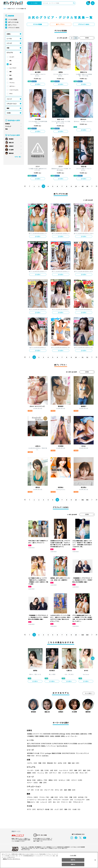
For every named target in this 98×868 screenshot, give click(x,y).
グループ (49, 790)
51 (83, 357)
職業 (8, 108)
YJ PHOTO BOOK (46, 744)
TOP (4, 9)
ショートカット (13, 68)
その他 (9, 113)
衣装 (8, 48)
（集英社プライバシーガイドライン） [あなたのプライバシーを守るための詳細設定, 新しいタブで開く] (11, 859)
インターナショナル (14, 90)
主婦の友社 (83, 734)
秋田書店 (30, 734)
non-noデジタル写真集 (83, 744)
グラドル (33, 797)
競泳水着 (52, 763)
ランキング (8, 126)
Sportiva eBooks (62, 746)
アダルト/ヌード (77, 802)
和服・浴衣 (73, 763)
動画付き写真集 (56, 753)
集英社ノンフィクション (48, 746)
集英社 (77, 734)
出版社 (9, 34)
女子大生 (82, 797)
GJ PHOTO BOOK (57, 744)
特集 (6, 129)
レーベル (9, 39)
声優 (73, 797)
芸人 (56, 802)
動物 (68, 809)
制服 (42, 763)
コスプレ (32, 763)
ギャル (11, 94)
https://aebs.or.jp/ (25, 849)
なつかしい (64, 780)
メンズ (59, 809)
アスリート (66, 802)
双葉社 (63, 736)
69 (87, 186)
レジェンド (46, 802)
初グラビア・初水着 (45, 809)
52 (87, 357)
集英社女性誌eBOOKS (34, 746)
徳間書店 (42, 736)
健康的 (11, 79)
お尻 (10, 64)
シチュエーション (12, 104)
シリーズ (9, 43)
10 (76, 186)
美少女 (32, 780)
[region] (49, 860)
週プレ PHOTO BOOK (34, 744)
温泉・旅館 (70, 790)
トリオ (39, 790)
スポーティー (12, 86)
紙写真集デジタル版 (33, 753)
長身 (10, 75)
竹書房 (37, 736)
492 (83, 500)
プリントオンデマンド (82, 753)
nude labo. (45, 756)
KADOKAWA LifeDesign (58, 734)
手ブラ (32, 809)
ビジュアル (10, 53)
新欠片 (47, 736)
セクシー (88, 780)
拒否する (73, 860)
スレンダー (12, 57)
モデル (63, 797)
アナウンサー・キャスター (63, 800)
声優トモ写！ (31, 756)
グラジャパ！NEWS (14, 28)
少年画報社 (30, 736)
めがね (62, 763)
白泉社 (52, 736)
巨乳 (10, 61)
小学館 (89, 734)
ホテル (59, 790)
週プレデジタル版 (13, 22)
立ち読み (38, 84)
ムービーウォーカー (72, 736)
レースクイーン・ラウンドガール (40, 800)
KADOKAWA (47, 734)
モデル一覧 (17, 157)
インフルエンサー (82, 800)
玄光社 (68, 734)
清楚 (31, 783)
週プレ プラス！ (13, 25)
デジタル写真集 (13, 20)
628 (83, 635)
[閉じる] (95, 860)
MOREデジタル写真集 (69, 744)
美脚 (10, 72)
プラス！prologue (45, 753)
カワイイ (76, 780)
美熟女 (53, 780)
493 (87, 500)
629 (87, 635)
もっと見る (88, 693)
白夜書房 (57, 736)
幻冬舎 (72, 734)
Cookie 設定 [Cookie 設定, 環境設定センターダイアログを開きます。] (73, 855)
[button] (93, 658)
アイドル (44, 797)
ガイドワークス (38, 734)
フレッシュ (12, 83)
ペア (31, 790)
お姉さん (42, 780)
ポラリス (39, 756)
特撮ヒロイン (33, 802)
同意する (73, 864)
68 (83, 186)
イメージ (9, 99)
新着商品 (8, 124)
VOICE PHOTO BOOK (68, 753)
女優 (54, 797)
